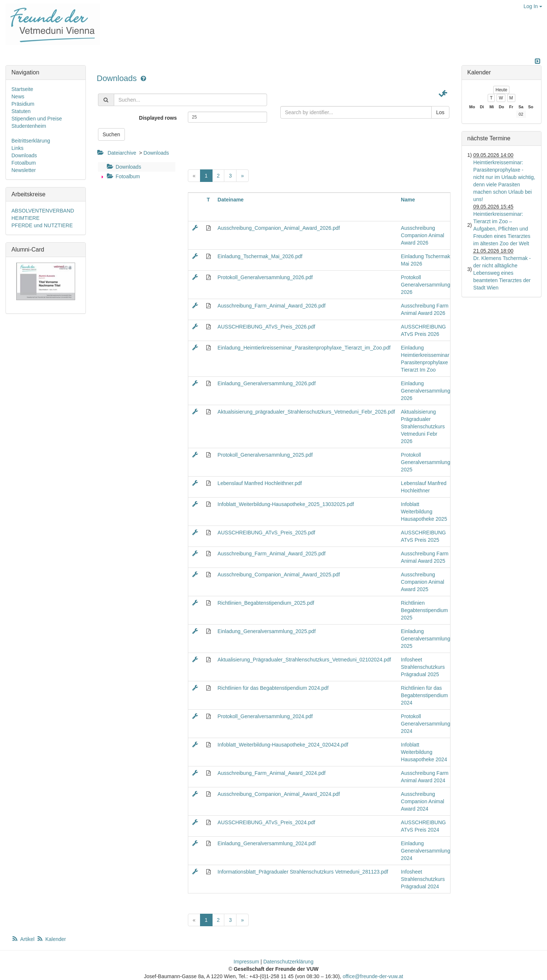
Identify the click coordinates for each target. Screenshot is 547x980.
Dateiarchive (122, 153)
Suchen (111, 134)
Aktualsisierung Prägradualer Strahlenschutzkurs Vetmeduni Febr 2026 (423, 426)
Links (17, 148)
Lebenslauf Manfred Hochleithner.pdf (260, 483)
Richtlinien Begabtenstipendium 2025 (424, 610)
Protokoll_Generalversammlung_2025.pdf (265, 455)
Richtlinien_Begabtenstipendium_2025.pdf (266, 603)
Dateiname (231, 200)
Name (408, 200)
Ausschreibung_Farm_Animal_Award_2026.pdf (272, 306)
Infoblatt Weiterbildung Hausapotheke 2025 (424, 512)
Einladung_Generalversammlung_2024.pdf (267, 843)
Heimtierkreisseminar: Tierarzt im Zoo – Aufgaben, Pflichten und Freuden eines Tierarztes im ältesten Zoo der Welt (502, 229)
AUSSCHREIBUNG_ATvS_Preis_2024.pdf (267, 822)
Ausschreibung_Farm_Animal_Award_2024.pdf (272, 773)
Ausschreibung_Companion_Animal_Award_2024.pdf (279, 794)
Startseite (22, 89)
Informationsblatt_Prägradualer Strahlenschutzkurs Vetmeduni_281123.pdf (303, 872)
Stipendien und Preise (37, 119)
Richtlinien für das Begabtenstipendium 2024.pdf (273, 688)
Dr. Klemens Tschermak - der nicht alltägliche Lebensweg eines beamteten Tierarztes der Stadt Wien (502, 273)
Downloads (118, 78)
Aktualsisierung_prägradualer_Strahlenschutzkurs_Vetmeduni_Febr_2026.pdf (306, 412)
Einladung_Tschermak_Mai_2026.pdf (260, 256)
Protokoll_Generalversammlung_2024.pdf (265, 716)
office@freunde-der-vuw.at (373, 976)
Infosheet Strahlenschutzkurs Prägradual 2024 (423, 879)
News (18, 96)
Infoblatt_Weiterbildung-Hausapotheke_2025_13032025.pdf (286, 504)
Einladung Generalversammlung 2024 (425, 851)
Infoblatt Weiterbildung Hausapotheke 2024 (424, 752)
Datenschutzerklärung (288, 962)
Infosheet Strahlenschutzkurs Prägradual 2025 (423, 667)
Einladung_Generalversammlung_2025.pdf (267, 631)
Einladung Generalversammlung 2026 (425, 391)
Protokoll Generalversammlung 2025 (425, 462)
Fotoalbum (123, 176)
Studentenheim (29, 126)
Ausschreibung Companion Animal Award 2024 (422, 801)
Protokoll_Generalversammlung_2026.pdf (265, 277)
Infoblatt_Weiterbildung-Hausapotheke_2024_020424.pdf (283, 745)
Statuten (21, 111)
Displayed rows (158, 118)
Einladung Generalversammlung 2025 (425, 639)
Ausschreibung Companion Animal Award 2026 (422, 235)
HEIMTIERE (25, 218)
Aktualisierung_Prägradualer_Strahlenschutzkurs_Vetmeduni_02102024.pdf (304, 660)
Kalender (51, 939)
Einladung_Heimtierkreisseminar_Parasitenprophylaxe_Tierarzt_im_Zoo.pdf (304, 348)
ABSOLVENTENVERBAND (43, 211)
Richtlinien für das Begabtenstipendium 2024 (424, 695)
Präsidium (23, 104)
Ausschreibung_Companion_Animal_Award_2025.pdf (279, 575)
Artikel (24, 939)
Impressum (246, 962)
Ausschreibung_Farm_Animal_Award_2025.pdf (272, 554)
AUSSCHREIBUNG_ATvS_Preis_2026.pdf (267, 327)
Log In (533, 6)
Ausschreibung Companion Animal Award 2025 (422, 582)
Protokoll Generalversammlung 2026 (425, 285)
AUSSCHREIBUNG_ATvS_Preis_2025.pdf (267, 533)
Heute (501, 90)
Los (440, 112)
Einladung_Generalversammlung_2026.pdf (267, 383)
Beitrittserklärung (31, 141)
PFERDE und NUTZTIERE (42, 225)
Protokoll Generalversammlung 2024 (425, 724)
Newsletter (24, 170)
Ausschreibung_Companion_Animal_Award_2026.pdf (279, 228)
